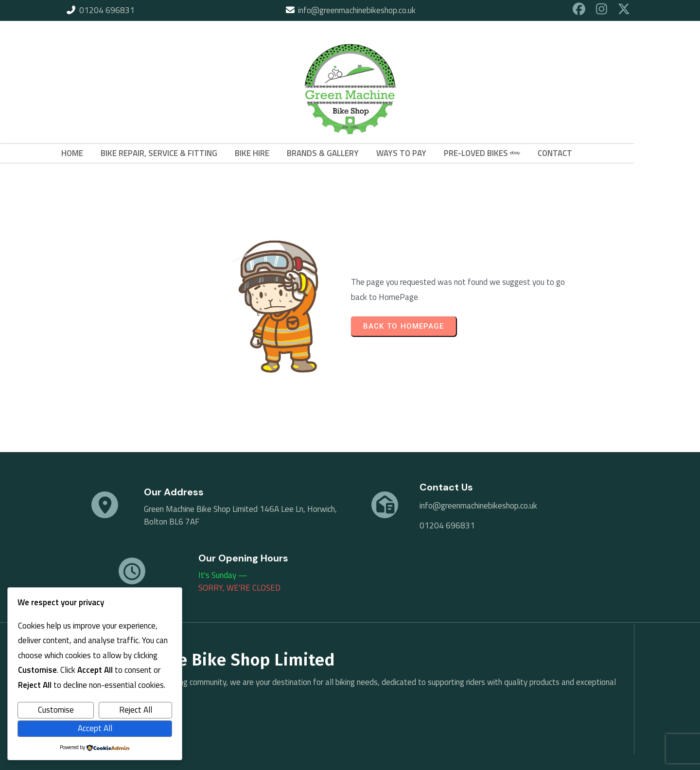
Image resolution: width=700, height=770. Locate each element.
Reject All (136, 710)
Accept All (95, 728)
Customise (56, 710)
